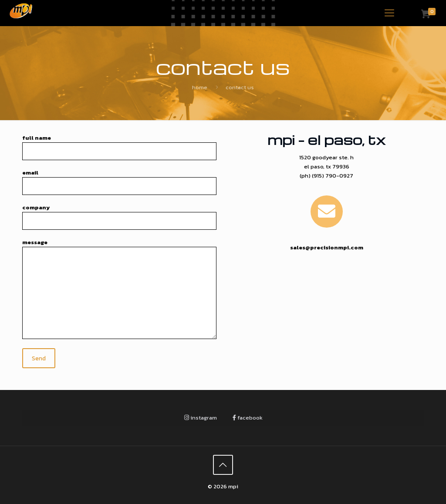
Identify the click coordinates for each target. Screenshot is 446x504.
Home (200, 87)
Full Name (119, 147)
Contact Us (240, 87)
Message (119, 289)
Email (119, 182)
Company (119, 217)
